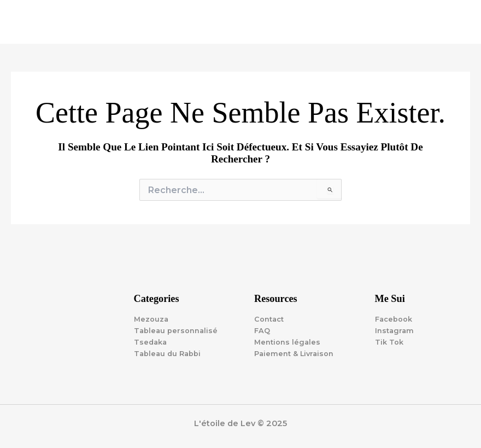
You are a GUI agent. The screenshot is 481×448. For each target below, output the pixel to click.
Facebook (394, 319)
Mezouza (151, 319)
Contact (269, 319)
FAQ (262, 331)
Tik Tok (389, 342)
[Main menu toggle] (459, 22)
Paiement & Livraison (294, 354)
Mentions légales (287, 342)
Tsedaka (150, 342)
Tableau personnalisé (176, 331)
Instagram (394, 331)
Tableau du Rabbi (167, 354)
